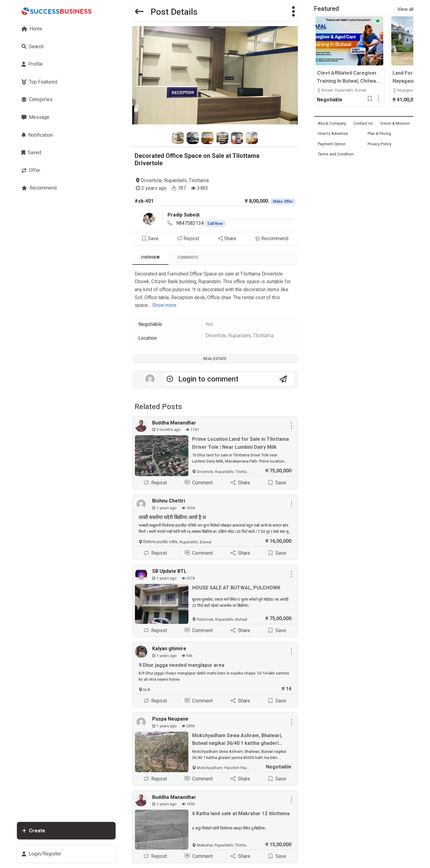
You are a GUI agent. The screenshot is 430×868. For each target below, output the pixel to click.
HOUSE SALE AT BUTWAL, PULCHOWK (236, 588)
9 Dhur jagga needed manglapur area (181, 665)
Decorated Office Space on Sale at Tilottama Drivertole (197, 159)
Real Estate (215, 359)
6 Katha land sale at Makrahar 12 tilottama (241, 813)
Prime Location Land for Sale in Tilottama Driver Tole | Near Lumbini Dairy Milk (241, 443)
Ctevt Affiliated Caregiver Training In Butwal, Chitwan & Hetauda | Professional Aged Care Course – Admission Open (348, 77)
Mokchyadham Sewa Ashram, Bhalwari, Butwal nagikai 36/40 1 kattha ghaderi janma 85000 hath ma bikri (237, 740)
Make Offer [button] (283, 201)
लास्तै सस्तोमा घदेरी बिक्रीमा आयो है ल (172, 517)
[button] (294, 12)
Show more (164, 305)
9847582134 (201, 223)
